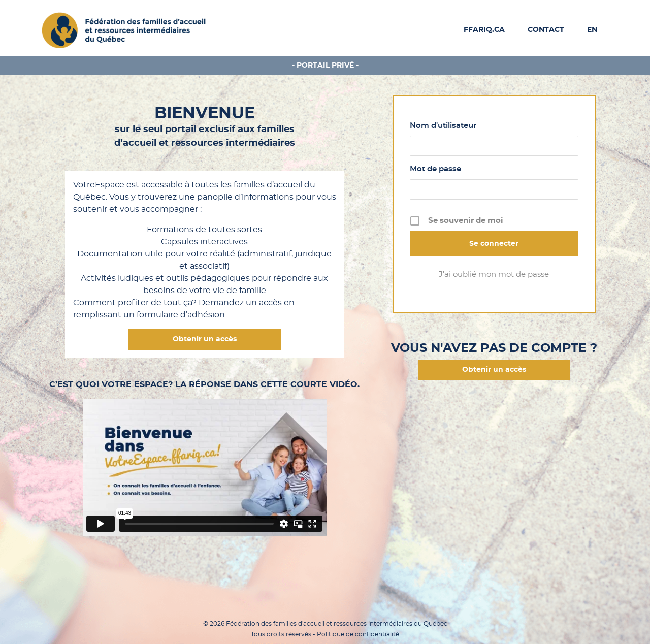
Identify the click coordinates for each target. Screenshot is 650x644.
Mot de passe (435, 169)
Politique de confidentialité (358, 634)
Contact (546, 30)
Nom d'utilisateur (443, 126)
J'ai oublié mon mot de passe (494, 275)
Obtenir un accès (205, 339)
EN (592, 30)
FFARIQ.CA (484, 30)
